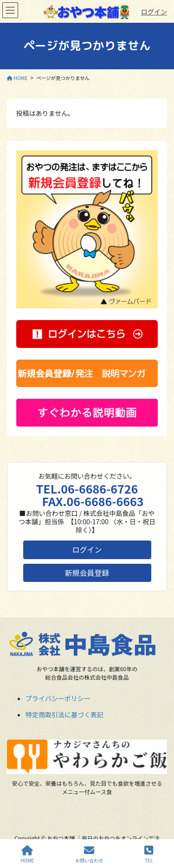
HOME (28, 854)
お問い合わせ (89, 854)
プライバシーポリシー (58, 698)
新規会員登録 (87, 573)
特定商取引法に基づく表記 (64, 714)
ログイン (154, 12)
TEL (149, 854)
